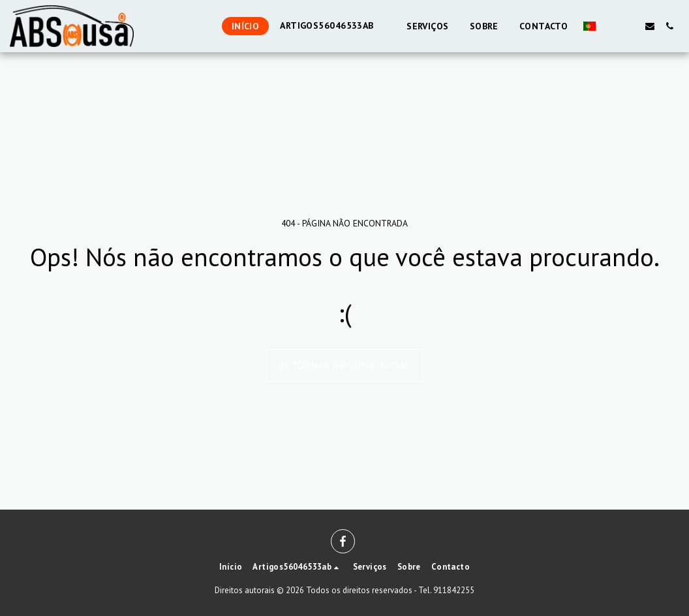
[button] (611, 26)
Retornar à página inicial (345, 365)
